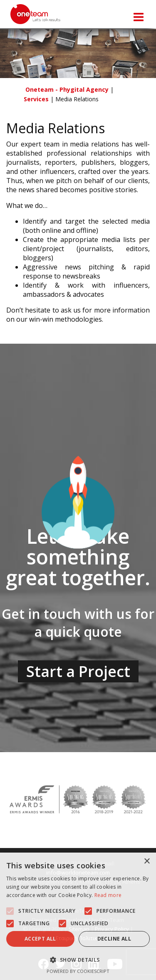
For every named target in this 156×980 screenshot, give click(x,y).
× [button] (147, 861)
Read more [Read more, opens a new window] (108, 895)
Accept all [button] (40, 939)
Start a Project (78, 671)
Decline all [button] (114, 939)
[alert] (78, 916)
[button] (10, 911)
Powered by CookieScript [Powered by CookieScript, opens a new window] (78, 971)
